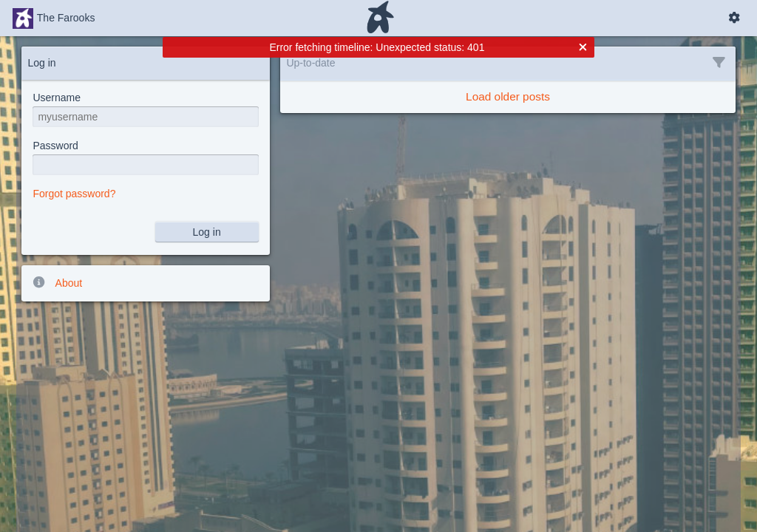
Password (55, 146)
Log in (207, 232)
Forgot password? (74, 194)
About (57, 282)
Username (57, 98)
